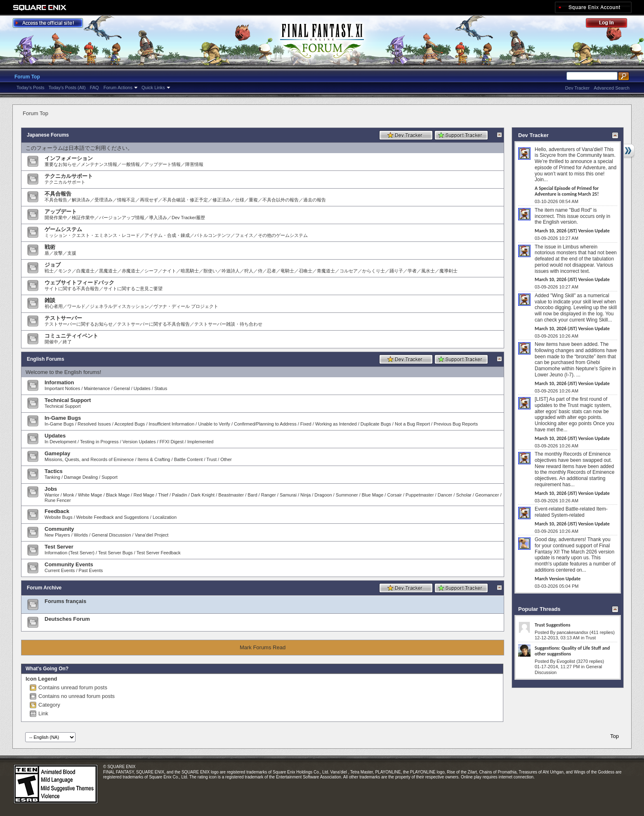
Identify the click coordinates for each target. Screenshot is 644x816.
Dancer (445, 495)
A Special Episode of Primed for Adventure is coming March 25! (567, 191)
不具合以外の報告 (281, 200)
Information (59, 382)
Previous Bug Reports (456, 424)
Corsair (394, 495)
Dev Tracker (577, 88)
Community (59, 529)
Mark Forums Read (263, 647)
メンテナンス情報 (99, 164)
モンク (65, 271)
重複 (253, 200)
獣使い (210, 271)
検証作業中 (83, 218)
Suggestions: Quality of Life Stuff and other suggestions (572, 651)
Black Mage (118, 495)
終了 (67, 342)
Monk (69, 495)
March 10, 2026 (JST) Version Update (572, 231)
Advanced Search (612, 88)
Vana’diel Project (152, 535)
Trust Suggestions (552, 625)
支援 (72, 253)
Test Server (59, 547)
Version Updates (139, 442)
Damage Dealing (81, 477)
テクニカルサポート (69, 176)
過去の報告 (315, 200)
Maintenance (97, 388)
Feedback (57, 511)
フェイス (244, 235)
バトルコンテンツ (212, 235)
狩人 (249, 271)
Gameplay (57, 453)
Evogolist (566, 661)
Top (615, 736)
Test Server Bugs (116, 553)
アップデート (61, 212)
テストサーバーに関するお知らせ (79, 324)
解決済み (81, 200)
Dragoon (323, 495)
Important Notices (62, 388)
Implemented (201, 442)
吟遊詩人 (231, 271)
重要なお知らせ (60, 164)
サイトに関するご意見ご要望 (133, 289)
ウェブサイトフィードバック (79, 283)
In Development (60, 442)
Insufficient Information (172, 424)
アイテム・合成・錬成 (167, 235)
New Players (57, 535)
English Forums (46, 359)
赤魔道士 (131, 271)
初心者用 (54, 306)
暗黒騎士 (190, 271)
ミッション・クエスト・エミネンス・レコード (92, 235)
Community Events (69, 564)
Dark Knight (203, 495)
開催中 (51, 342)
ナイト (169, 271)
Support (110, 477)
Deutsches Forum (67, 619)
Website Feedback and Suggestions (113, 517)
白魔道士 (85, 271)
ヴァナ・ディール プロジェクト (186, 306)
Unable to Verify (214, 424)
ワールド (76, 306)
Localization (165, 517)
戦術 (50, 247)
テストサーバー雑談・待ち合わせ (228, 324)
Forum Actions (118, 88)
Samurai (288, 495)
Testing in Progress (99, 442)
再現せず (149, 200)
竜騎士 (287, 271)
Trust (211, 459)
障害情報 (194, 164)
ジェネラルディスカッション (119, 306)
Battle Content (189, 459)
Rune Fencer (58, 500)
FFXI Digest (172, 442)
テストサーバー (63, 318)
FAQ (94, 88)
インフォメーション (69, 158)
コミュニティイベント (71, 336)
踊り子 (396, 271)
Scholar (464, 495)
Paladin (180, 495)
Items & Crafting (154, 459)
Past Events (91, 570)
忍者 (271, 271)
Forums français (65, 601)
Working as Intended (336, 424)
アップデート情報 (163, 164)
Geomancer (487, 495)
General (122, 388)
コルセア (349, 271)
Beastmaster (231, 495)
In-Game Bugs (63, 418)
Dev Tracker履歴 (188, 218)
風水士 (428, 271)
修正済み (222, 200)
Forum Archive (44, 588)
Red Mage (144, 495)
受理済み (104, 200)
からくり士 (374, 271)
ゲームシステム (63, 229)
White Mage (90, 495)
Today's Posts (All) (67, 88)
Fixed (306, 424)
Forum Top (27, 77)
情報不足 (126, 200)
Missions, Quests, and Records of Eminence (89, 459)
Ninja (305, 495)
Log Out (611, 24)
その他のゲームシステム (283, 235)
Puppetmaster (420, 495)
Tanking (52, 477)
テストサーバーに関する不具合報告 (153, 324)
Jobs (51, 489)
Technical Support (68, 400)
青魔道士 (326, 271)
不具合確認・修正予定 (185, 200)
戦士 (49, 271)
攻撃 (58, 253)
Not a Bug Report (412, 424)
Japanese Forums (48, 135)
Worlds (81, 535)
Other (226, 459)
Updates (142, 388)
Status (161, 388)
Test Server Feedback (159, 553)
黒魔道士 (108, 271)
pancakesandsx (572, 632)
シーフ (151, 271)
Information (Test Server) (70, 553)
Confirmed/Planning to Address (265, 424)
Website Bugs (59, 517)
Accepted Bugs (130, 424)
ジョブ (53, 265)
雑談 (50, 300)
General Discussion (111, 535)
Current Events (60, 570)
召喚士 (305, 271)
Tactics (54, 471)
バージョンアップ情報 (122, 218)
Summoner (347, 495)
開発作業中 (56, 218)
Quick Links (153, 88)
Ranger (269, 495)
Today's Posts (31, 88)
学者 (412, 271)
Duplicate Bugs (376, 424)
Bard (252, 495)
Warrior (52, 495)
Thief (163, 495)
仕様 (240, 200)
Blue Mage (373, 495)
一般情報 (131, 164)
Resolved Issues (94, 424)
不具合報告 (58, 194)
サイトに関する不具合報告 (72, 289)
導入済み (158, 218)
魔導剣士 (448, 271)
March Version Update (558, 579)
